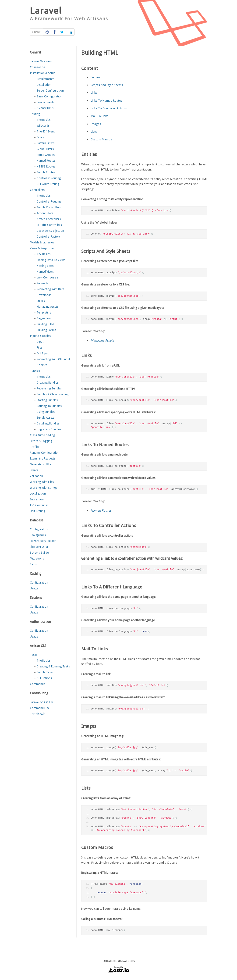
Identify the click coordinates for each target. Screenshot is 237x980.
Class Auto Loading (42, 435)
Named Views (45, 272)
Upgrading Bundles (49, 429)
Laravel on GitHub (41, 702)
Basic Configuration (50, 96)
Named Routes (46, 161)
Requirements (45, 79)
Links (94, 93)
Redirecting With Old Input (53, 359)
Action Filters (45, 213)
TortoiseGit (37, 714)
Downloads (44, 295)
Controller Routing (49, 178)
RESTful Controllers (49, 225)
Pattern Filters (46, 143)
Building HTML (46, 324)
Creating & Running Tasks (53, 666)
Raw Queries (38, 535)
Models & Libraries (42, 242)
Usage (34, 588)
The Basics (44, 120)
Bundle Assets (45, 418)
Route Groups (46, 155)
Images (96, 124)
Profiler (35, 447)
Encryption (37, 499)
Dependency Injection (50, 231)
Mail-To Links (99, 116)
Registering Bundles (49, 388)
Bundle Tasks (45, 672)
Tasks (34, 655)
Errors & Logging (41, 441)
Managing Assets (48, 307)
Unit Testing (37, 511)
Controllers (37, 190)
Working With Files (42, 482)
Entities (96, 77)
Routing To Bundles (49, 406)
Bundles (35, 371)
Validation (36, 476)
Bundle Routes (46, 172)
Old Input (43, 353)
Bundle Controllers (49, 207)
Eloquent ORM (39, 547)
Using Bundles (46, 412)
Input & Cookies (40, 336)
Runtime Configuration (45, 453)
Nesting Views (45, 266)
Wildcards (43, 126)
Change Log (38, 67)
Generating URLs (41, 464)
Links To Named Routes (106, 101)
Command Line (40, 708)
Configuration (39, 529)
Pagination (44, 318)
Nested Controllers (49, 219)
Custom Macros (101, 139)
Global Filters (45, 149)
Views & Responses (42, 248)
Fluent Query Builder (43, 541)
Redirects (42, 283)
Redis (33, 564)
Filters (41, 137)
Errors (41, 301)
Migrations (37, 559)
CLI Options (44, 678)
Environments (46, 102)
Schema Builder (40, 553)
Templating (44, 313)
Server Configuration (50, 91)
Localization (38, 494)
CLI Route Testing (48, 184)
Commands (37, 684)
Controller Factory (49, 237)
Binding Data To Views (51, 260)
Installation (44, 85)
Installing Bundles (48, 424)
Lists (94, 132)
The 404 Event (46, 132)
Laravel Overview (41, 61)
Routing (35, 114)
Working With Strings (44, 488)
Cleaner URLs (45, 108)
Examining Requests (43, 459)
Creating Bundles (48, 383)
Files (39, 348)
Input (40, 342)
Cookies (42, 365)
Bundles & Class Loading (53, 394)
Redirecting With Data (50, 289)
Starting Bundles (47, 400)
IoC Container (39, 505)
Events (34, 470)
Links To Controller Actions (109, 108)
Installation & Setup (43, 73)
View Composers (48, 278)
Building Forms (46, 330)
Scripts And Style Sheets (107, 85)
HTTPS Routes (46, 167)
